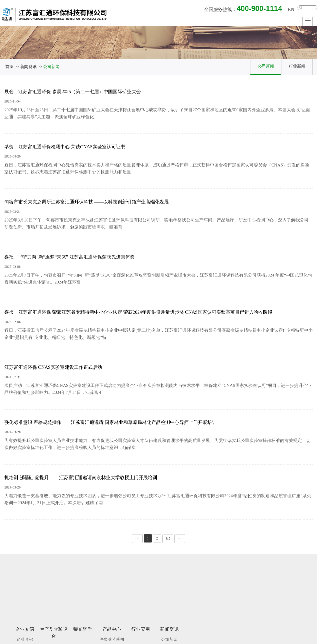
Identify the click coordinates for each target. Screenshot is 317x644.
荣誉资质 (83, 631)
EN (292, 10)
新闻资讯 (28, 67)
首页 (9, 67)
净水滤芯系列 (112, 642)
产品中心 (112, 631)
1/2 (168, 539)
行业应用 (141, 631)
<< (137, 539)
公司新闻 (51, 67)
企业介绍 (25, 631)
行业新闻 (298, 66)
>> (180, 539)
